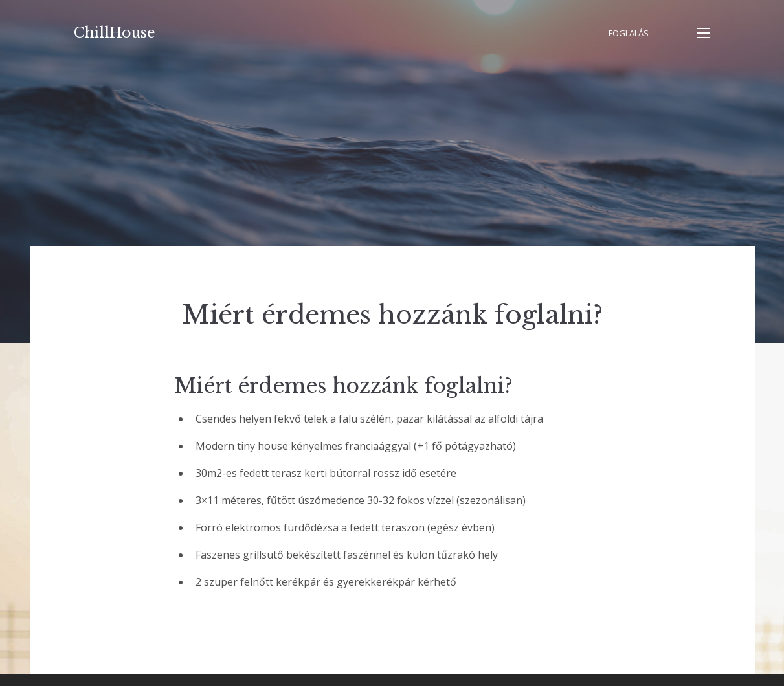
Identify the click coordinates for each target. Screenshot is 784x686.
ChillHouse (115, 33)
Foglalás (629, 33)
